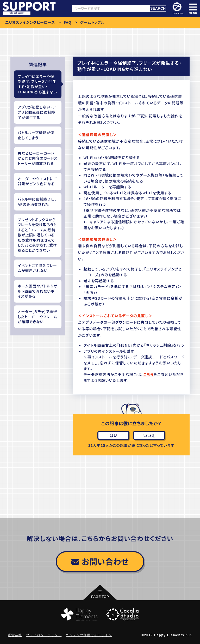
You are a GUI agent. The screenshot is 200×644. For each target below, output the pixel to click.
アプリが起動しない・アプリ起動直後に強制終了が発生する (37, 112)
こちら (148, 374)
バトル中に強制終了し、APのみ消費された (37, 202)
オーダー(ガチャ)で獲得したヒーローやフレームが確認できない (37, 317)
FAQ (68, 22)
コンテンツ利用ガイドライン (89, 635)
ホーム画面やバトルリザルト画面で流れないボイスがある (37, 291)
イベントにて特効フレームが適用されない (37, 268)
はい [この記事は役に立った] (114, 435)
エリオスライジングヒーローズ (30, 22)
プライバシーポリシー (44, 635)
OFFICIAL (178, 9)
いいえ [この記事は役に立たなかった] (149, 435)
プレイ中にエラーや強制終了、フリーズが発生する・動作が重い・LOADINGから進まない (37, 84)
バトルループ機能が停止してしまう (36, 135)
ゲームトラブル (92, 22)
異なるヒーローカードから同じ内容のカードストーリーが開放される (38, 158)
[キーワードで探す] (111, 8)
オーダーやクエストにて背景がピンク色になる (37, 181)
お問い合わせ (100, 561)
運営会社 (15, 635)
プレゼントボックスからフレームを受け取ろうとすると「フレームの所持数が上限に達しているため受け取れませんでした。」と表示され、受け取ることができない (37, 235)
